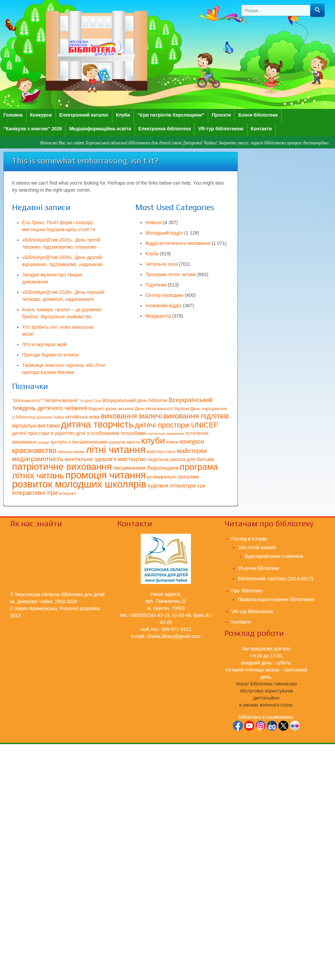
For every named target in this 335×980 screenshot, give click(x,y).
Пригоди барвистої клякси (50, 355)
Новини (154, 222)
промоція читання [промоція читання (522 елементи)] (106, 475)
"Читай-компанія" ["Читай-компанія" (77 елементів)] (61, 401)
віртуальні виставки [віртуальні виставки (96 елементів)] (36, 426)
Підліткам (156, 285)
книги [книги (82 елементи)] (172, 442)
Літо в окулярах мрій (44, 344)
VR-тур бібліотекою (221, 129)
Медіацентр (158, 316)
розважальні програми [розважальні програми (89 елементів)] (173, 477)
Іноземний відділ (163, 306)
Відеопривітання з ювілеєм (274, 556)
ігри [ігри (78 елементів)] (201, 486)
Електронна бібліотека (165, 129)
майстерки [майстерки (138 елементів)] (192, 451)
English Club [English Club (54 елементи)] (91, 401)
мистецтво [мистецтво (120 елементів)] (132, 459)
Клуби (123, 115)
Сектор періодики (164, 295)
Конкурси (41, 115)
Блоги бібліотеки (258, 115)
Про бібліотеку (247, 591)
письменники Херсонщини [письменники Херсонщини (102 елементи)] (146, 468)
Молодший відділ (164, 233)
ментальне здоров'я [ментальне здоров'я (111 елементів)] (91, 459)
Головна (13, 115)
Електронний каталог (84, 115)
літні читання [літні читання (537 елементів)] (116, 449)
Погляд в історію (249, 539)
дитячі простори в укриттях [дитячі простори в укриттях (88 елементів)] (43, 433)
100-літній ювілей (257, 547)
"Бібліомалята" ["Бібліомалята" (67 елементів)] (27, 401)
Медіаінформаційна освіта (100, 129)
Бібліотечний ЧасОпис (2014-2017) (275, 579)
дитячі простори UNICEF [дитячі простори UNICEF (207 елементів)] (177, 425)
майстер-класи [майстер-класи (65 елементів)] (161, 452)
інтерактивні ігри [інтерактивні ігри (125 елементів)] (35, 493)
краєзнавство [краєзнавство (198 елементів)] (34, 451)
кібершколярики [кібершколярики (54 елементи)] (71, 452)
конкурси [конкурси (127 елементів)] (192, 442)
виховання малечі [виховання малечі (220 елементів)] (131, 416)
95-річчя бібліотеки (258, 568)
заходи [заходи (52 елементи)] (43, 442)
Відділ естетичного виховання (178, 243)
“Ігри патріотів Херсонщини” (171, 115)
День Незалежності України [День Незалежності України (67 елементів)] (162, 409)
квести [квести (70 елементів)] (133, 442)
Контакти (261, 129)
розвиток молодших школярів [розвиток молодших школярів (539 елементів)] (79, 484)
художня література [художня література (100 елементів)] (172, 486)
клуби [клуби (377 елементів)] (153, 441)
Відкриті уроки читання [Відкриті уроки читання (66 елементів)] (111, 409)
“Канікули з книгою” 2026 (33, 129)
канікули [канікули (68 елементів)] (117, 442)
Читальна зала (161, 264)
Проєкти (221, 115)
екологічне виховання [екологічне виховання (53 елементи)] (166, 434)
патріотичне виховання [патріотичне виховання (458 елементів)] (62, 467)
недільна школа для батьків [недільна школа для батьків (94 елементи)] (181, 459)
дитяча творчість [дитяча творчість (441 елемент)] (97, 424)
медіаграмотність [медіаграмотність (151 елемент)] (38, 459)
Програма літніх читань (171, 274)
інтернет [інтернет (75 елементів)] (68, 493)
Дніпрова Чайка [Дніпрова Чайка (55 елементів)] (50, 417)
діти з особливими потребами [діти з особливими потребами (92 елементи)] (111, 433)
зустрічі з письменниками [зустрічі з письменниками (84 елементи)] (79, 442)
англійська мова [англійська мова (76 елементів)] (83, 417)
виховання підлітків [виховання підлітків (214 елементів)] (196, 416)
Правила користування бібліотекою (276, 599)
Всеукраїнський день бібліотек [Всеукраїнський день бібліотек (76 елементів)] (135, 401)
